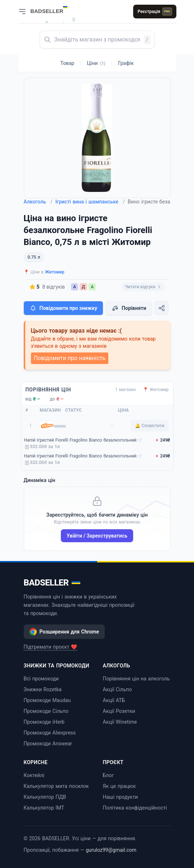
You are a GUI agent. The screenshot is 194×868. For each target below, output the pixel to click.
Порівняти (129, 308)
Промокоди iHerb (44, 722)
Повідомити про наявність (70, 358)
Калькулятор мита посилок (56, 786)
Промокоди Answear (48, 744)
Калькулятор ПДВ (45, 797)
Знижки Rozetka (43, 689)
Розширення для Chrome (64, 632)
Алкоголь (38, 202)
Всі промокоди (41, 679)
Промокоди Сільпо (46, 711)
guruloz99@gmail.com (111, 850)
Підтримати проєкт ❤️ (51, 647)
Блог (109, 775)
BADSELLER (52, 583)
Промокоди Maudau (47, 700)
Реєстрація (155, 12)
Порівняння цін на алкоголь (136, 679)
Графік (126, 63)
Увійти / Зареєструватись (97, 536)
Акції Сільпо (118, 689)
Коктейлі (34, 775)
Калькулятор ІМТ (44, 808)
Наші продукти (121, 797)
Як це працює (119, 786)
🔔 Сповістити (150, 426)
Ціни (96, 63)
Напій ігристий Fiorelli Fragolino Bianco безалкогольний (80, 440)
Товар (67, 63)
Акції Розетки (119, 711)
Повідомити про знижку (63, 308)
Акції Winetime (120, 722)
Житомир (55, 272)
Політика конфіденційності (135, 808)
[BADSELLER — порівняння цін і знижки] (53, 9)
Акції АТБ (114, 700)
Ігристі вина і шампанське (90, 202)
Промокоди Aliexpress (50, 733)
